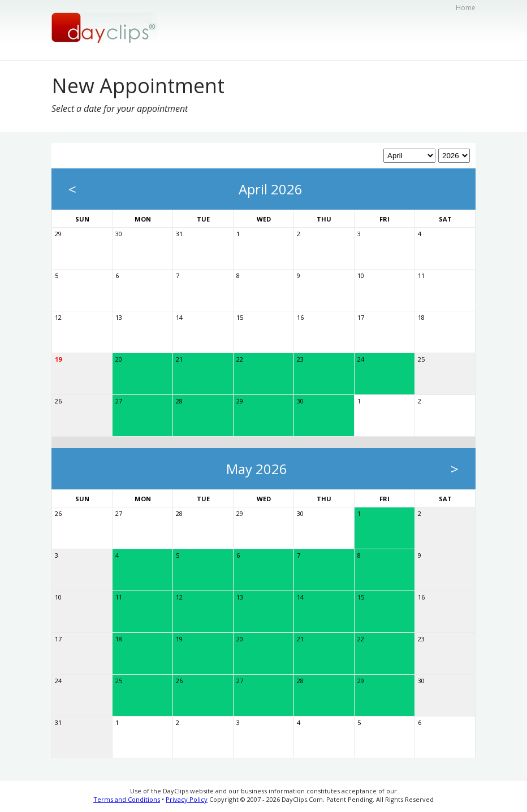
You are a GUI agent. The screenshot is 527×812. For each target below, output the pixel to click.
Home (466, 8)
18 (421, 317)
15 (240, 317)
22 (240, 359)
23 (300, 359)
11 (421, 275)
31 (179, 234)
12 (58, 317)
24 (361, 359)
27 (119, 401)
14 (179, 317)
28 (179, 401)
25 (421, 359)
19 (58, 359)
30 (119, 234)
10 (361, 275)
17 (361, 317)
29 (58, 234)
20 (119, 359)
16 (300, 317)
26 (58, 401)
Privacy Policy (187, 799)
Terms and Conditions (127, 799)
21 (179, 359)
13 (119, 317)
